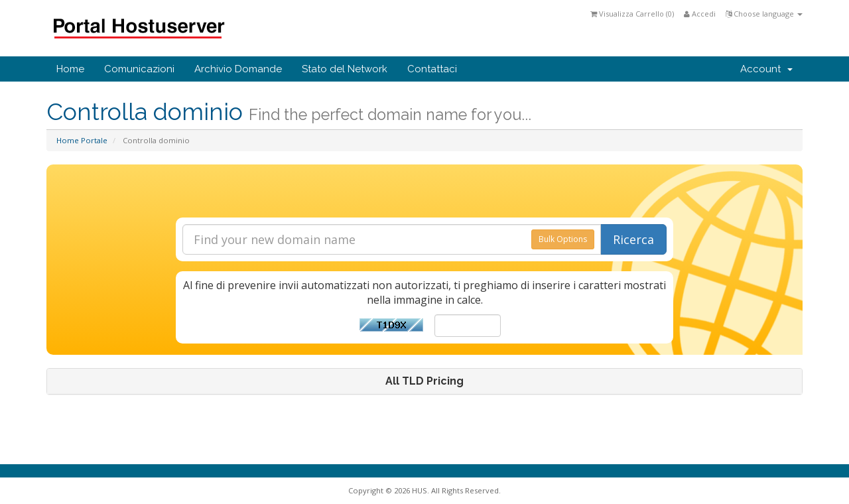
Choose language (764, 14)
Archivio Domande (238, 69)
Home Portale (82, 140)
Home (70, 69)
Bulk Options (563, 239)
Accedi (700, 14)
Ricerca (633, 239)
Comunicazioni (139, 69)
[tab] (424, 381)
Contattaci (432, 69)
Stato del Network (345, 69)
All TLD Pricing (424, 381)
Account (766, 69)
